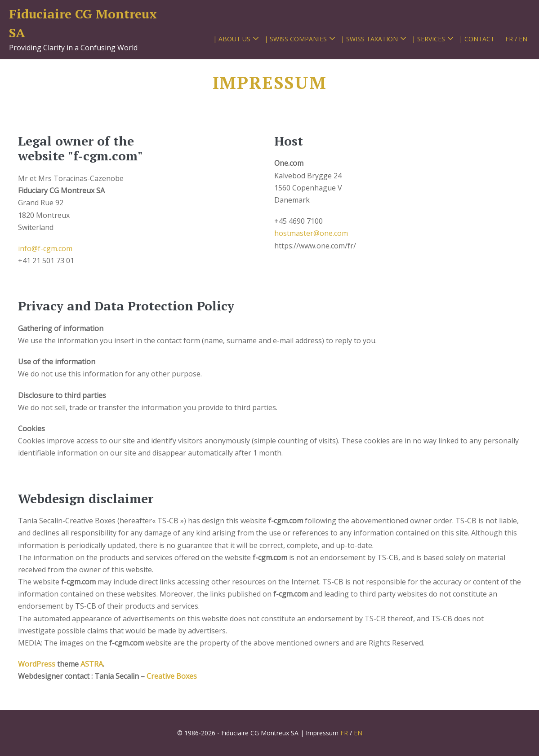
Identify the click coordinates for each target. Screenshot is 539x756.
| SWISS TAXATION (369, 39)
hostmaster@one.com (311, 233)
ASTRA (92, 664)
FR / (511, 39)
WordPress (38, 664)
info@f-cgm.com (45, 248)
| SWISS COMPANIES (296, 39)
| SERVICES (428, 39)
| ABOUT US (232, 39)
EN (523, 39)
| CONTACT (477, 39)
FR (344, 733)
